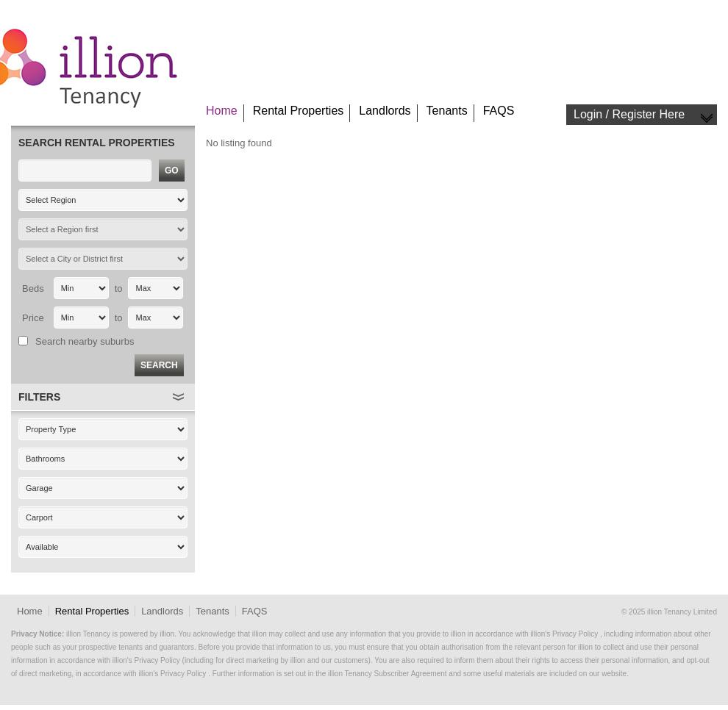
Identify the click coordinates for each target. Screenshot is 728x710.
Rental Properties (299, 111)
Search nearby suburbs (85, 341)
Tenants (447, 111)
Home (222, 111)
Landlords (385, 111)
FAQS (499, 111)
